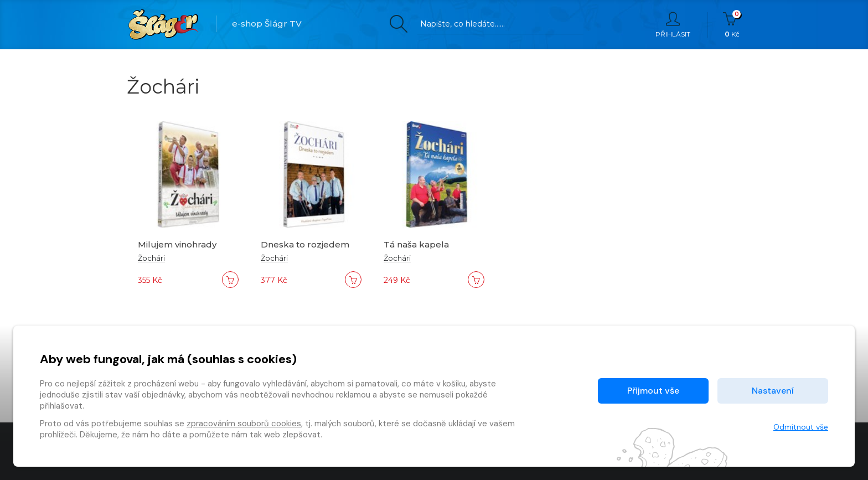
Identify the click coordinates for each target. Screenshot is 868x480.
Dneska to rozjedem (305, 244)
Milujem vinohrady (177, 244)
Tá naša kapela (416, 244)
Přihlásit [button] (673, 25)
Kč (732, 25)
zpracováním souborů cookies (244, 424)
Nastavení (773, 391)
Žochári (151, 258)
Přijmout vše (653, 391)
